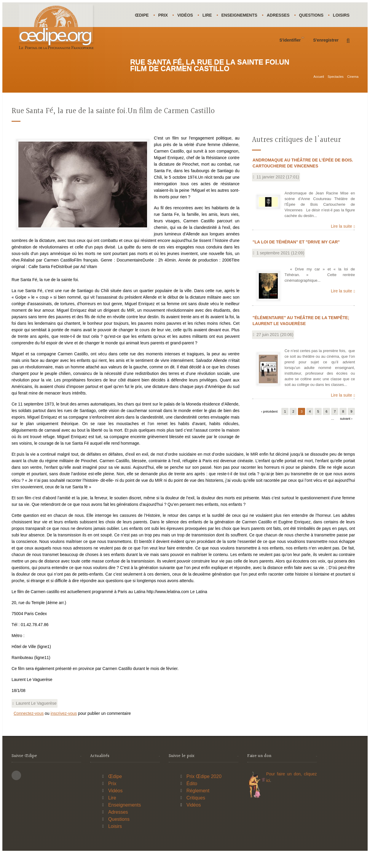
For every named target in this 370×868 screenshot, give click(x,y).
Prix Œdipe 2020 (204, 791)
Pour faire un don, (285, 789)
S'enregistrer (326, 65)
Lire (209, 15)
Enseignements (242, 15)
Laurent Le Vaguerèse (36, 718)
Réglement (198, 806)
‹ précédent (269, 426)
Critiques (196, 813)
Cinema (353, 85)
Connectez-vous (29, 728)
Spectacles (336, 85)
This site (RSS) (16, 790)
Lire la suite (342, 241)
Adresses (282, 15)
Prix (164, 15)
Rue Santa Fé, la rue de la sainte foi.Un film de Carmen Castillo (113, 126)
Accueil (319, 85)
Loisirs (143, 40)
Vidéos (187, 15)
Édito (192, 798)
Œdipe (142, 15)
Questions (315, 15)
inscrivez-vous (64, 728)
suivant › (346, 433)
